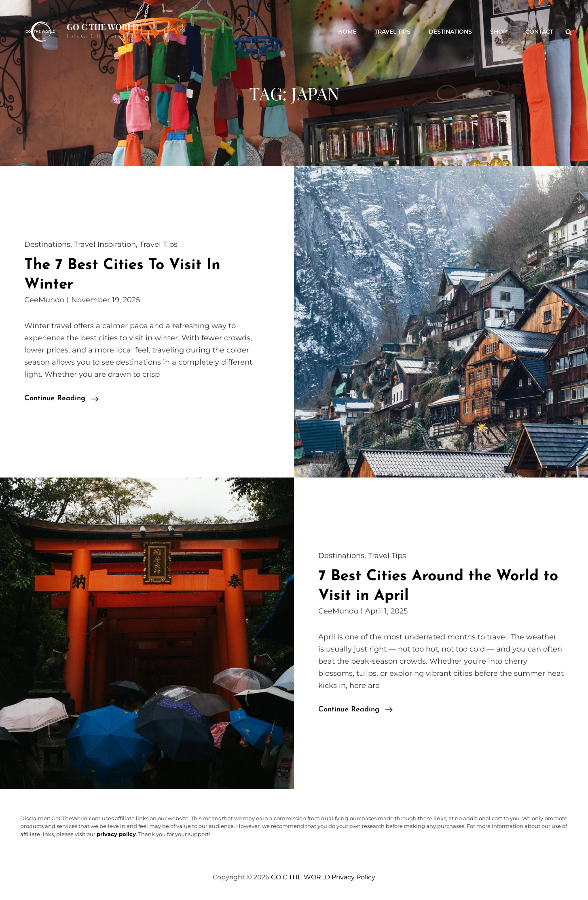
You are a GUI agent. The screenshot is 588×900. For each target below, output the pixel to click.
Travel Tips (392, 32)
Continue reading (61, 399)
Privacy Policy (353, 877)
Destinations (450, 32)
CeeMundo (44, 300)
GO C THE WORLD (103, 27)
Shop (499, 32)
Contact (539, 32)
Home (347, 32)
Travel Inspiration (105, 244)
